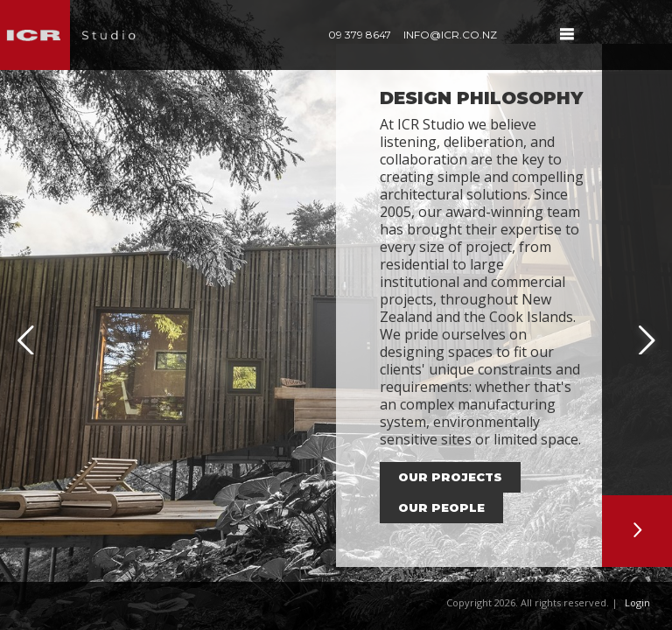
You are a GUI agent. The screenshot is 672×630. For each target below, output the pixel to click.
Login (637, 602)
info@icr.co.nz (450, 35)
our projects (450, 477)
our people (441, 507)
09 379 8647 (360, 35)
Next (646, 326)
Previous (26, 326)
